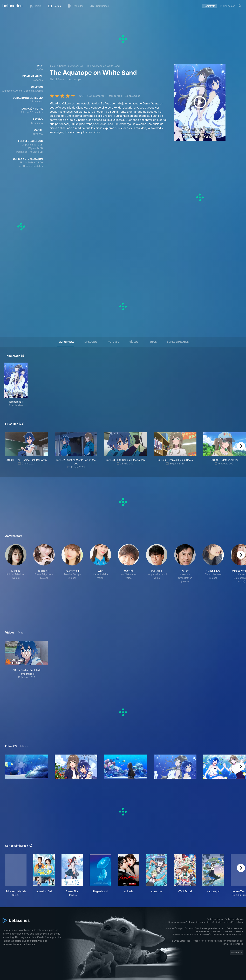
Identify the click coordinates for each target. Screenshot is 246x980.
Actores (113, 342)
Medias (216, 931)
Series (63, 66)
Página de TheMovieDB (30, 152)
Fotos (153, 342)
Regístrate (210, 6)
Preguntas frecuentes (200, 922)
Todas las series (215, 919)
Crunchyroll (76, 66)
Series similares (178, 342)
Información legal (174, 928)
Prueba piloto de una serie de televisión (192, 934)
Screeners (227, 931)
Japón (39, 69)
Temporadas (66, 342)
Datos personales (235, 928)
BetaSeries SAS (203, 931)
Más (21, 632)
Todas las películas (234, 919)
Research (239, 931)
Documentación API (178, 922)
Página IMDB (35, 148)
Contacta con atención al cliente (228, 922)
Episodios (91, 342)
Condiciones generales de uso (210, 928)
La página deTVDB (32, 145)
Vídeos (134, 342)
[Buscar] (240, 6)
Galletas (189, 928)
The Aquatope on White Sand (103, 66)
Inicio (53, 66)
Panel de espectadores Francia (228, 934)
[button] (16, 580)
